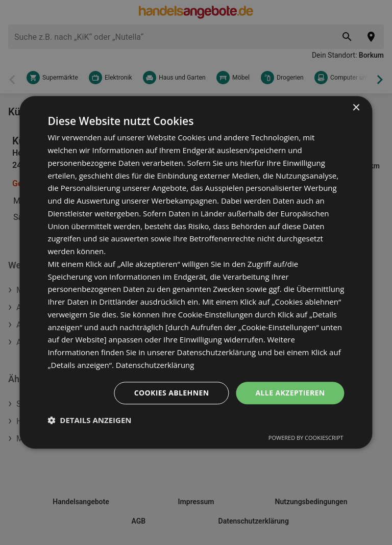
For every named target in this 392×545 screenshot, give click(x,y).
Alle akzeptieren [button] (290, 393)
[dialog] (196, 272)
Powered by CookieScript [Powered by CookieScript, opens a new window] (306, 438)
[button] (89, 420)
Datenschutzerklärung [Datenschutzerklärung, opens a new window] (155, 365)
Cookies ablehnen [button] (172, 393)
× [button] (356, 108)
